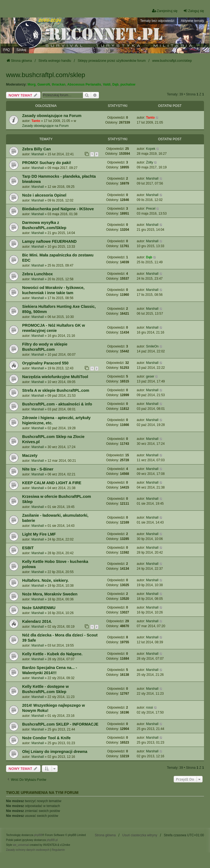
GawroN (44, 84)
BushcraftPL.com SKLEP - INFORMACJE (60, 724)
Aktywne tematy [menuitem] (192, 21)
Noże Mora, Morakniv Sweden (50, 594)
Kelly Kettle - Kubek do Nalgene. (52, 654)
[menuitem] (28, 850)
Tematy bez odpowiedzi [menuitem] (157, 21)
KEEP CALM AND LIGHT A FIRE (52, 483)
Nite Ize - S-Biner (38, 469)
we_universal (21, 845)
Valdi (107, 84)
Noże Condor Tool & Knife (46, 738)
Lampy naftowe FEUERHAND (49, 241)
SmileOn (152, 346)
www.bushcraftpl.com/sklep (46, 75)
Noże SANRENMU (39, 608)
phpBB (38, 835)
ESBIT (28, 548)
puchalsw (128, 84)
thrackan (59, 84)
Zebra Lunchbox (37, 274)
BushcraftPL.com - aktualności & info (57, 404)
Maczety (30, 455)
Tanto (36, 121)
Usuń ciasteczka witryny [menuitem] (140, 835)
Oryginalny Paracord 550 (45, 363)
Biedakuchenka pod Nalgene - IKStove (58, 209)
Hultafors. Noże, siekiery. (45, 580)
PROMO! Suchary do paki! (47, 163)
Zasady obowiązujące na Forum (52, 116)
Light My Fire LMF (39, 534)
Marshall (38, 154)
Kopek (151, 149)
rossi (149, 708)
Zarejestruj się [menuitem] (165, 11)
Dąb (116, 84)
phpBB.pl (52, 840)
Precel (151, 209)
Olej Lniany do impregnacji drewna (55, 752)
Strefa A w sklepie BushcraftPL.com (56, 390)
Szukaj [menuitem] (21, 50)
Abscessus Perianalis (84, 84)
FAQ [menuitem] (7, 50)
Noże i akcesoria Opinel (44, 195)
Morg (32, 84)
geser (150, 376)
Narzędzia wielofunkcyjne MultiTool (55, 377)
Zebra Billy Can (37, 149)
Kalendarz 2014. (37, 621)
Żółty (150, 162)
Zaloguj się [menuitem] (194, 11)
